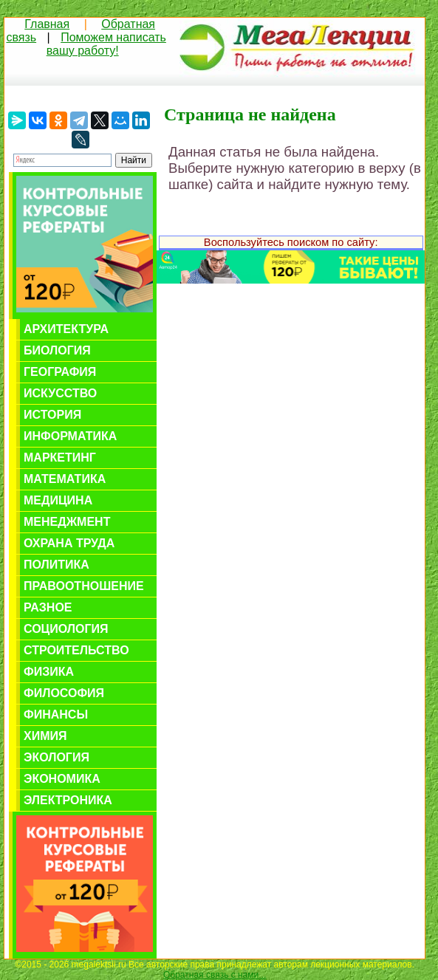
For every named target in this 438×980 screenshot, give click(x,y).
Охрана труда (69, 543)
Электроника (68, 800)
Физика (49, 672)
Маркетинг (60, 458)
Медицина (58, 500)
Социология (66, 629)
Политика (57, 565)
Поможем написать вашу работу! (106, 44)
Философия (64, 693)
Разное (48, 607)
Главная (47, 24)
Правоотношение (84, 586)
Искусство (60, 393)
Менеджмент (67, 522)
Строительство (76, 650)
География (60, 372)
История (52, 415)
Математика (65, 479)
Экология (57, 757)
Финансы (56, 715)
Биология (57, 350)
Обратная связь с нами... (215, 975)
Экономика (62, 779)
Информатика (70, 436)
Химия (45, 736)
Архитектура (66, 329)
